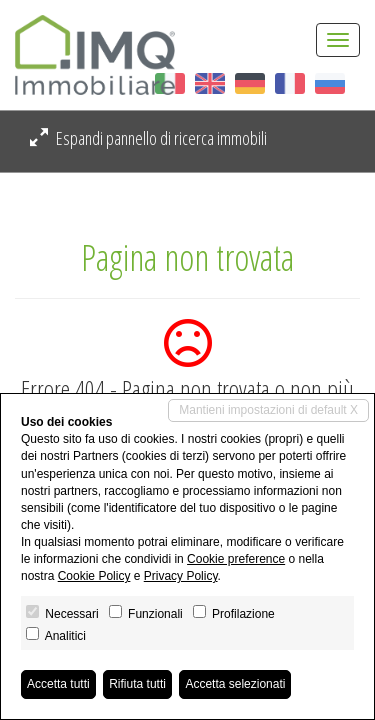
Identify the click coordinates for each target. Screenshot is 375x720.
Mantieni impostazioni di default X (268, 410)
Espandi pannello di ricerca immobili (148, 138)
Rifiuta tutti (137, 684)
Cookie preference (236, 559)
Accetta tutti (58, 684)
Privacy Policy (181, 576)
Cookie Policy (94, 576)
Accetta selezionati (235, 684)
